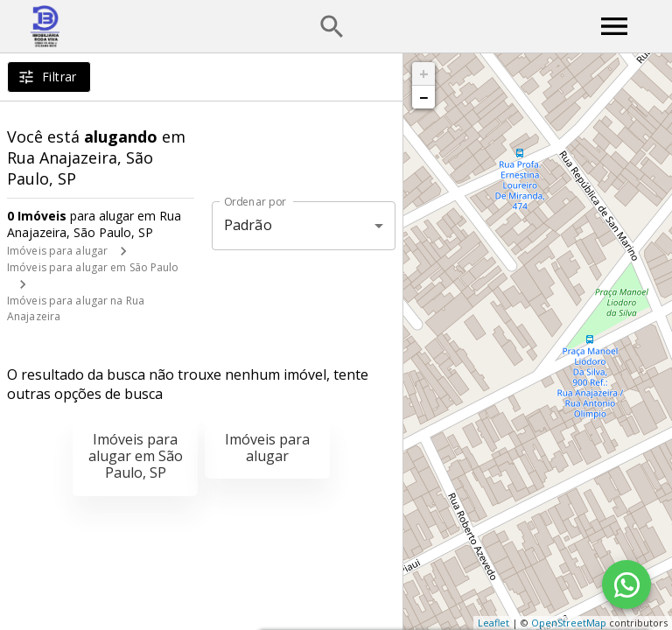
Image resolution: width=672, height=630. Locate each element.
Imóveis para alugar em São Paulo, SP (136, 456)
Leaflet (493, 623)
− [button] (423, 97)
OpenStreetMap (569, 623)
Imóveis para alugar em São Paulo (93, 267)
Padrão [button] (248, 225)
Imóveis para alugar (57, 251)
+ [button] (424, 73)
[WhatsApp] (626, 584)
